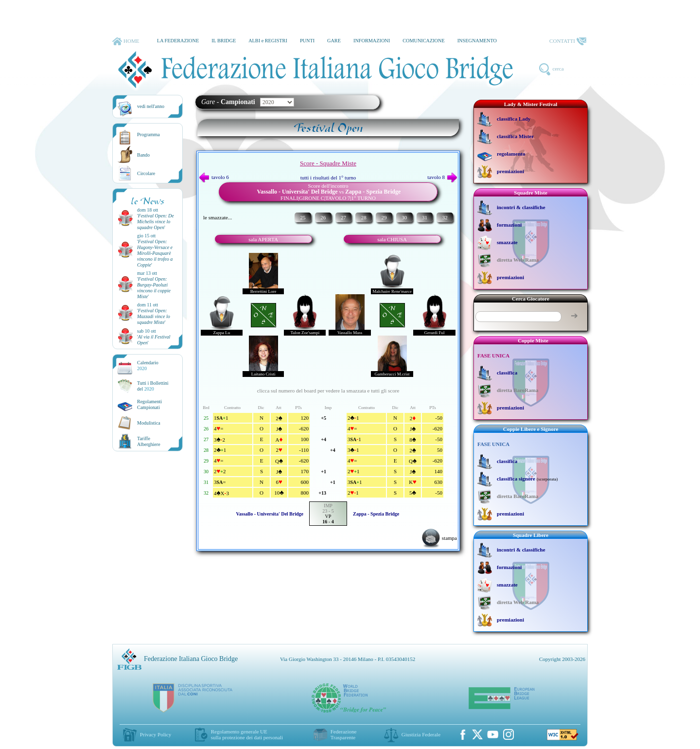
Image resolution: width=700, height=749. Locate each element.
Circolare (146, 173)
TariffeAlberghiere (149, 441)
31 (425, 217)
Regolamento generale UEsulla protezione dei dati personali (247, 734)
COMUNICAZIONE (424, 41)
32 (445, 217)
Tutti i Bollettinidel (153, 386)
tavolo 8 (442, 177)
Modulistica (149, 423)
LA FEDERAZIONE (178, 41)
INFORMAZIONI (372, 41)
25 (303, 217)
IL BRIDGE (224, 41)
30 (404, 217)
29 (384, 217)
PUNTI (307, 41)
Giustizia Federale (421, 734)
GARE (334, 41)
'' (156, 222)
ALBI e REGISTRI (268, 41)
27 (343, 217)
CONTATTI (568, 41)
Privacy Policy (156, 734)
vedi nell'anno (151, 106)
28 (364, 217)
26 (323, 217)
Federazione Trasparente (344, 734)
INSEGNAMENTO (477, 41)
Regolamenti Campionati (149, 404)
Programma (149, 134)
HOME (126, 41)
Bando (143, 155)
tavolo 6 (214, 177)
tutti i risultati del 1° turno (328, 178)
